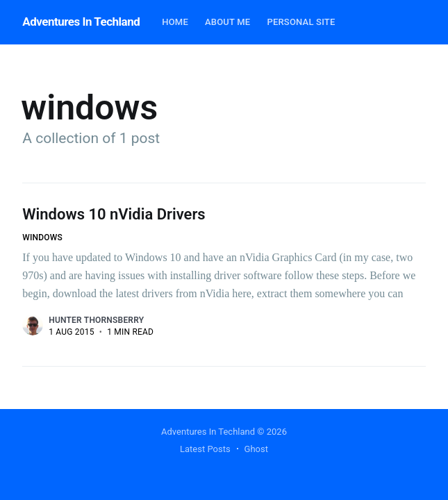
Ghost (256, 449)
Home (175, 22)
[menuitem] (175, 23)
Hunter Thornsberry (96, 320)
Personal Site (301, 22)
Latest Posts (205, 449)
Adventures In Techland (81, 22)
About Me (227, 22)
